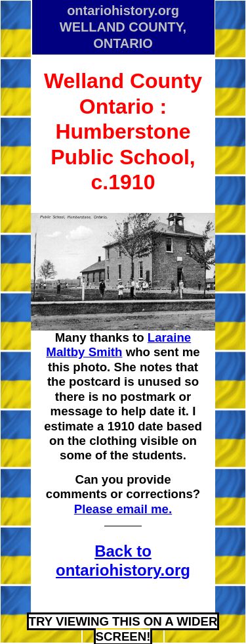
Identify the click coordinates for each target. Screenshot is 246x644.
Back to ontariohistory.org (123, 561)
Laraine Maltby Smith (118, 345)
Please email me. (123, 509)
